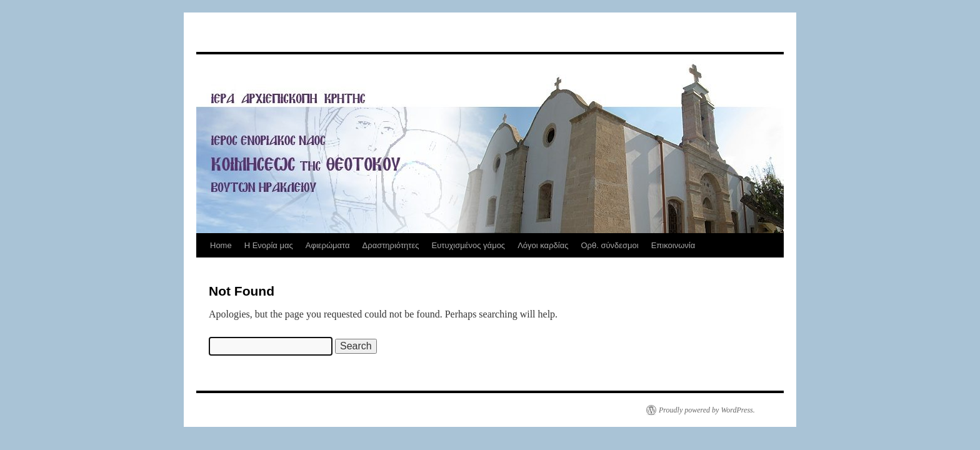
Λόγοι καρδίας (543, 245)
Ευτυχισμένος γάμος (468, 245)
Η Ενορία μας (269, 245)
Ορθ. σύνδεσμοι (609, 245)
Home (221, 245)
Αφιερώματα (328, 245)
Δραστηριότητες (391, 245)
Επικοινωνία (673, 245)
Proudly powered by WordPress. (707, 410)
